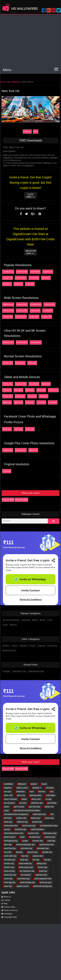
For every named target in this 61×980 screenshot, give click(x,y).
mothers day (21, 818)
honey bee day (10, 875)
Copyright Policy (9, 917)
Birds (43, 620)
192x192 (18, 429)
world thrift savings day (42, 886)
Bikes (35, 620)
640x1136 (20, 396)
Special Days (9, 650)
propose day (38, 856)
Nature (13, 625)
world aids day (26, 848)
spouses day (32, 852)
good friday (52, 803)
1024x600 (20, 363)
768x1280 (8, 396)
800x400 (41, 390)
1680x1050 (22, 311)
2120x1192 (21, 450)
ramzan (7, 829)
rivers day (8, 886)
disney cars (36, 799)
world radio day (10, 856)
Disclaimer (7, 914)
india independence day (13, 833)
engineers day (41, 875)
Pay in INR (8, 500)
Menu (7, 70)
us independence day (49, 826)
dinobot (34, 784)
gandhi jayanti (9, 837)
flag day (19, 852)
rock (52, 792)
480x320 (7, 284)
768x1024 (53, 390)
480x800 (43, 396)
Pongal (6, 671)
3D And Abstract (11, 620)
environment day (11, 826)
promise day (9, 863)
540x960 (32, 396)
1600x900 (35, 272)
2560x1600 (22, 304)
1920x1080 (22, 272)
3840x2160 (8, 342)
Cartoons (52, 646)
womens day (38, 841)
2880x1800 (8, 304)
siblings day (41, 863)
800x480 (30, 390)
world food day (10, 848)
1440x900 (48, 272)
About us (6, 897)
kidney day (49, 807)
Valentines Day (36, 671)
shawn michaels (10, 799)
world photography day (25, 845)
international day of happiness (16, 814)
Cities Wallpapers (14, 82)
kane (32, 792)
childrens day (22, 822)
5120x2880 (22, 342)
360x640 (18, 284)
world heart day (23, 879)
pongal (25, 841)
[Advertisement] (24, 40)
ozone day (8, 879)
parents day (37, 822)
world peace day (50, 833)
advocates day (43, 848)
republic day (47, 852)
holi (52, 814)
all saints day (34, 837)
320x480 (30, 284)
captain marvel (23, 886)
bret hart (42, 792)
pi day (6, 810)
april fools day (34, 807)
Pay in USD (21, 500)
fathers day (35, 818)
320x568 (41, 402)
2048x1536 (8, 272)
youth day (43, 871)
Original (7, 471)
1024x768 (34, 278)
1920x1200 (49, 304)
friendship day (20, 829)
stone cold (8, 795)
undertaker (20, 792)
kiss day (36, 860)
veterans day (50, 837)
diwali (22, 837)
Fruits (33, 646)
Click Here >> (31, 196)
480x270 (33, 450)
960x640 (46, 384)
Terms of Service (9, 910)
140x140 (30, 429)
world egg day (10, 882)
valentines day (37, 803)
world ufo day (9, 871)
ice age (48, 799)
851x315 (7, 429)
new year (8, 792)
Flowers (23, 646)
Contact (6, 900)
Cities (14, 646)
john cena (21, 795)
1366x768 (8, 278)
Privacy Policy (8, 907)
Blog (4, 904)
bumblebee (8, 784)
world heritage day (27, 882)
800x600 (46, 278)
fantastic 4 (37, 788)
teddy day (24, 860)
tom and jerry (9, 803)
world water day (39, 814)
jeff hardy (8, 818)
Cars (50, 620)
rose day (25, 856)
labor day (8, 845)
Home (3, 82)
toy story (23, 803)
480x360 (7, 402)
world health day (25, 863)
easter (6, 807)
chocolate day (9, 860)
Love (5, 625)
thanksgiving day (11, 841)
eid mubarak (26, 875)
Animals (26, 620)
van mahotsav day (27, 871)
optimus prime (22, 788)
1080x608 (8, 450)
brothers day (9, 867)
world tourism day (46, 845)
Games (41, 646)
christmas (50, 788)
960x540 (7, 390)
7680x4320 (36, 342)
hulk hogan (51, 795)
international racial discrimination (27, 810)
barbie (24, 799)
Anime (6, 646)
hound (44, 784)
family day (8, 822)
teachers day (33, 833)
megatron (8, 788)
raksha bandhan (37, 829)
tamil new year (45, 882)
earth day (51, 841)
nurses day (49, 818)
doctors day (42, 867)
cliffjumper (22, 784)
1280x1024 (21, 278)
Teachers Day (19, 671)
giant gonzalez (35, 795)
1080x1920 (21, 384)
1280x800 (34, 317)
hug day (47, 860)
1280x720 (47, 317)
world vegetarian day (43, 879)
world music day (29, 826)
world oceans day (26, 867)
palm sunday (19, 807)
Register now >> (31, 252)
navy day (8, 852)
